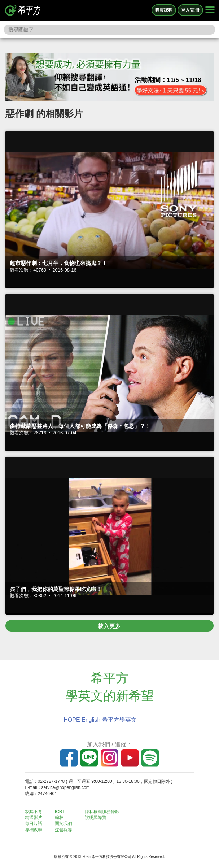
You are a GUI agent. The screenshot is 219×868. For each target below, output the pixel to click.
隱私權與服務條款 (102, 812)
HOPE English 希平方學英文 (100, 720)
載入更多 (109, 626)
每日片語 (34, 824)
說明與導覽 (96, 817)
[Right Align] (210, 10)
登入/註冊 (190, 10)
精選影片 (34, 817)
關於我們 (63, 824)
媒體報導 (63, 830)
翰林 (59, 817)
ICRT (60, 812)
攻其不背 (34, 812)
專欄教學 (34, 830)
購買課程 (164, 10)
